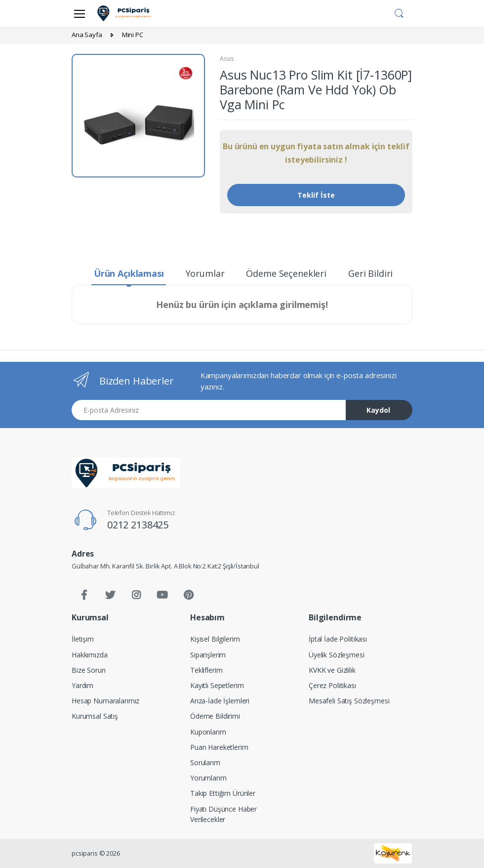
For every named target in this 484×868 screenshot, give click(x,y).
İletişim (83, 639)
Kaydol (378, 410)
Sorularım (205, 762)
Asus (227, 59)
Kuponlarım (208, 732)
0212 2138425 (138, 525)
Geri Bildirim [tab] (375, 273)
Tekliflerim (206, 670)
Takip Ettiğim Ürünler (223, 793)
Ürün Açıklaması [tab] (129, 273)
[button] (399, 12)
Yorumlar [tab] (205, 273)
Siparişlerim (208, 655)
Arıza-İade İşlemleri (220, 701)
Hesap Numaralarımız (105, 701)
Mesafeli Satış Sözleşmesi (349, 701)
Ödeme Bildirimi (215, 716)
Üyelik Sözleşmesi (337, 655)
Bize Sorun (89, 670)
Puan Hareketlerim (219, 747)
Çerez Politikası (332, 685)
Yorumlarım (208, 778)
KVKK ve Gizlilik (332, 670)
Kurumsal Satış (95, 716)
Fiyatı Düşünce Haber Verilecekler (223, 814)
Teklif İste (316, 195)
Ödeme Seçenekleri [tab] (286, 273)
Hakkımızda (90, 655)
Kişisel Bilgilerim (215, 639)
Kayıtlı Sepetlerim (217, 685)
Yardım (82, 685)
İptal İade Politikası (338, 639)
